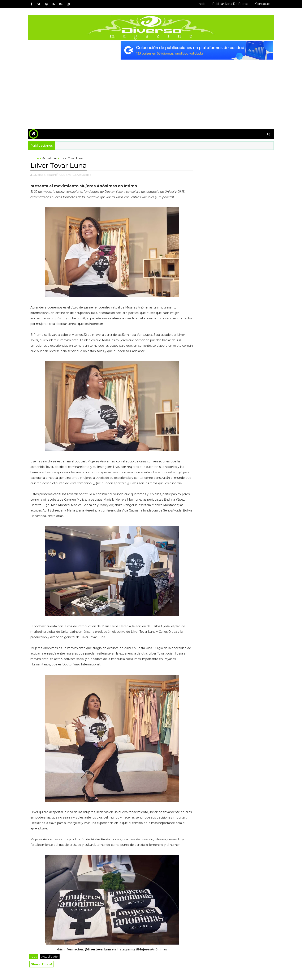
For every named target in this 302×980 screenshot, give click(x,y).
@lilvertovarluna (98, 949)
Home (35, 158)
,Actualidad (84, 175)
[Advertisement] (151, 91)
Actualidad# (50, 957)
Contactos (263, 4)
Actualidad (50, 158)
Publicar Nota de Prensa (230, 4)
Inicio (202, 4)
